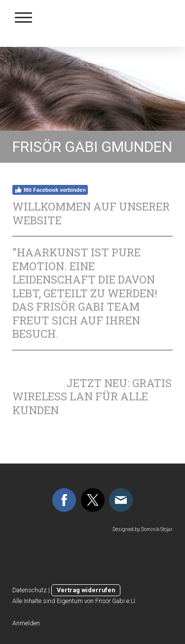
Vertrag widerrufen (86, 590)
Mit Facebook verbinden (50, 190)
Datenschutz (30, 590)
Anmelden (26, 623)
